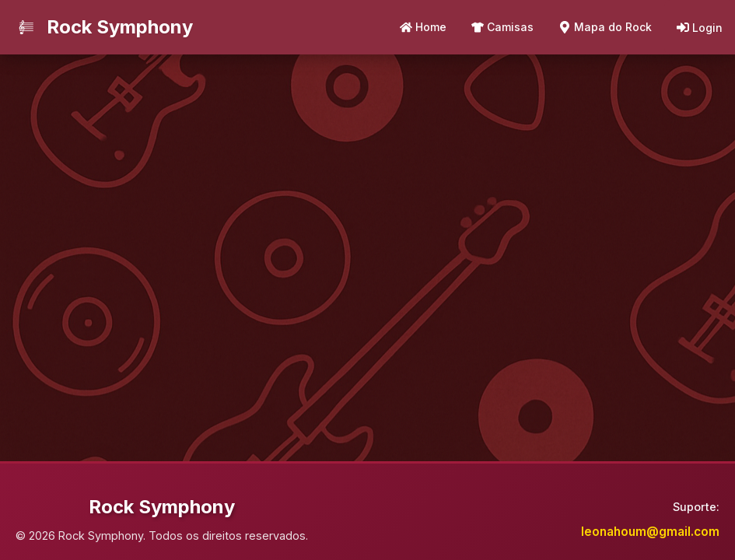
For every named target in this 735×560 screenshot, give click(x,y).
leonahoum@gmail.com (650, 532)
